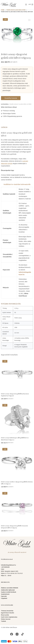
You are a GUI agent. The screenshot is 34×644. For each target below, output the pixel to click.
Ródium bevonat (6, 619)
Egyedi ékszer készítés (8, 613)
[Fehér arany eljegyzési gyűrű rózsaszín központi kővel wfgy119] (17, 507)
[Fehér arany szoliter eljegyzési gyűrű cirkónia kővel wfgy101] (17, 463)
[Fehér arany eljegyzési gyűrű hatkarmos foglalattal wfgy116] (17, 375)
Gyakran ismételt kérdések (9, 592)
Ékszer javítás (5, 615)
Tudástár (3, 621)
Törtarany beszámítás (7, 611)
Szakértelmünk (5, 594)
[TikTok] (22, 634)
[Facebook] (12, 634)
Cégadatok (4, 598)
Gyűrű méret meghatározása (9, 617)
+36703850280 (5, 567)
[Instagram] (17, 634)
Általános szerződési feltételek (10, 588)
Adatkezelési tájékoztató (8, 590)
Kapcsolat (4, 596)
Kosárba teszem (11, 98)
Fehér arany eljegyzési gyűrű (20, 104)
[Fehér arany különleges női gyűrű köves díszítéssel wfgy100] (17, 419)
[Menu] (26, 5)
